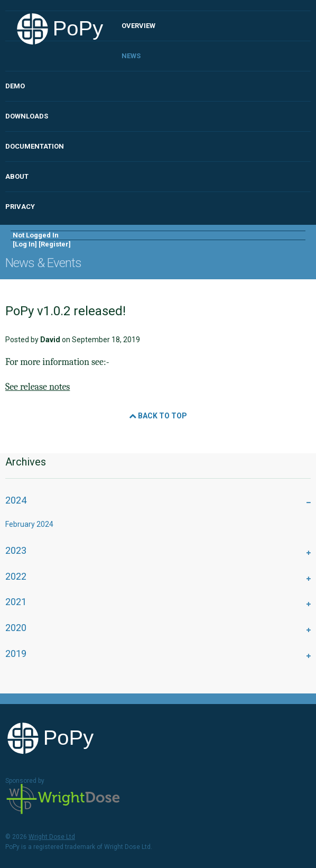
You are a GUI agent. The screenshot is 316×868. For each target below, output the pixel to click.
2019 (16, 654)
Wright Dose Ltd (63, 800)
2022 (16, 576)
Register (55, 244)
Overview (138, 26)
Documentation (35, 146)
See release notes (38, 387)
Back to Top (158, 416)
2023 (16, 550)
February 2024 (29, 524)
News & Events (43, 263)
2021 (16, 602)
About (17, 176)
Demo (15, 86)
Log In (25, 244)
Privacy (20, 207)
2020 (16, 628)
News (131, 56)
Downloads (27, 116)
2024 (16, 500)
